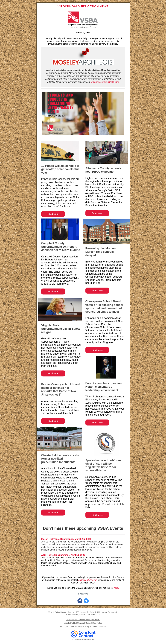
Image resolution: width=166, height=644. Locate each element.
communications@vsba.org (78, 627)
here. (116, 588)
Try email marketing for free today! (83, 639)
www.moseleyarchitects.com (105, 82)
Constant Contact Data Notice (90, 623)
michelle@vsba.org (88, 580)
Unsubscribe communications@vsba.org (83, 620)
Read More (53, 214)
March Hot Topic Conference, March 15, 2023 (66, 539)
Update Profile (70, 623)
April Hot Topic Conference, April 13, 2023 (63, 555)
